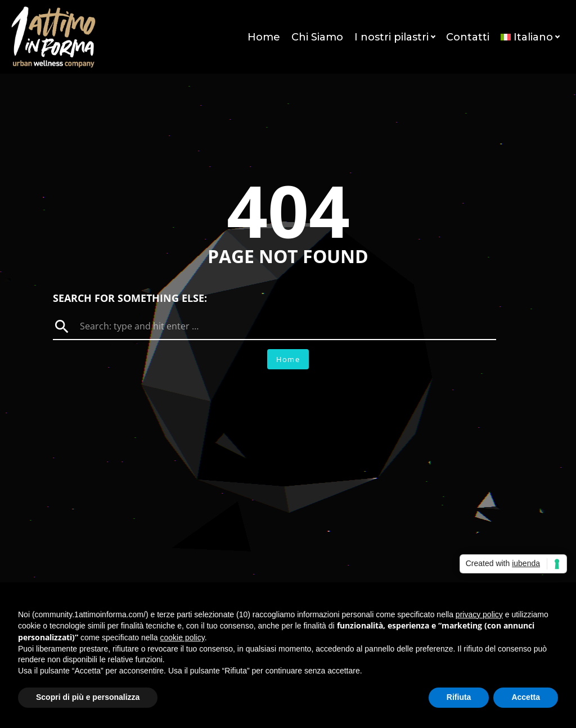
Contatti (468, 37)
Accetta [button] (526, 697)
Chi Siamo (317, 37)
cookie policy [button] (183, 637)
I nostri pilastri (395, 37)
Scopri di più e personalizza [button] (88, 697)
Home (264, 37)
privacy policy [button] (479, 614)
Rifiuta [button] (459, 697)
